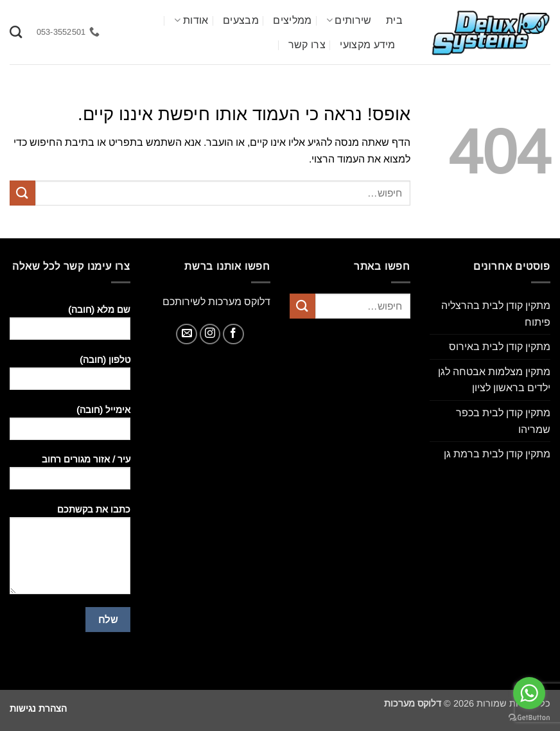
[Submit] (22, 193)
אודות (191, 20)
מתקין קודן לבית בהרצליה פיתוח (496, 314)
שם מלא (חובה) (70, 327)
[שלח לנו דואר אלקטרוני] (187, 334)
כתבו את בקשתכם (70, 554)
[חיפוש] (16, 32)
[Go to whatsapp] (529, 693)
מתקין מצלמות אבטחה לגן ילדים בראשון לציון (494, 380)
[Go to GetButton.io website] (529, 718)
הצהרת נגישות (38, 709)
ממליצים (292, 20)
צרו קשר (307, 45)
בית (394, 20)
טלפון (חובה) (70, 377)
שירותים (349, 20)
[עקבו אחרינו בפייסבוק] (233, 334)
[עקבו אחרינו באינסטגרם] (210, 334)
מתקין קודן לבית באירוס (500, 347)
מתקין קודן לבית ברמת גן (497, 454)
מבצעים (241, 20)
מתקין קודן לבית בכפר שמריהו (503, 421)
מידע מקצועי (368, 45)
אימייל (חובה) (70, 427)
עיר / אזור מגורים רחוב (70, 476)
